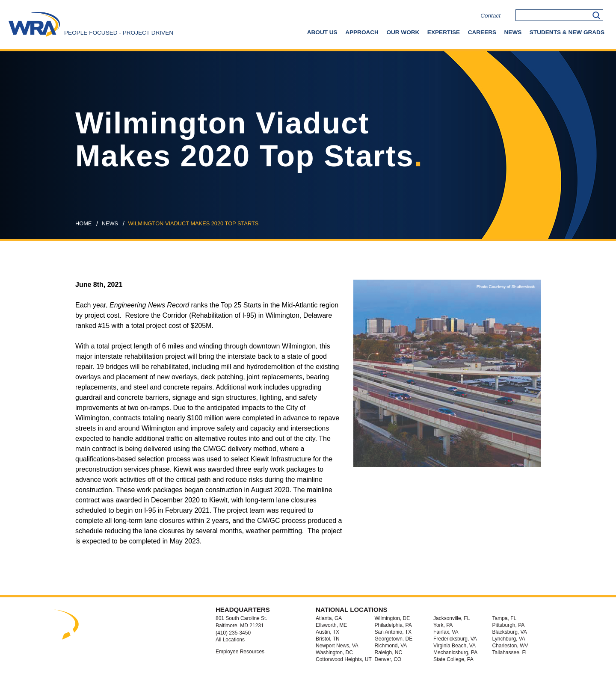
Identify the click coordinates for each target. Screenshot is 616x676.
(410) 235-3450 (233, 633)
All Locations (230, 640)
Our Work (403, 32)
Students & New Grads (567, 32)
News (513, 32)
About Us (322, 32)
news (110, 223)
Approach (362, 32)
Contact (490, 16)
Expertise (444, 32)
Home (83, 223)
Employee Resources (240, 652)
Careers (482, 32)
